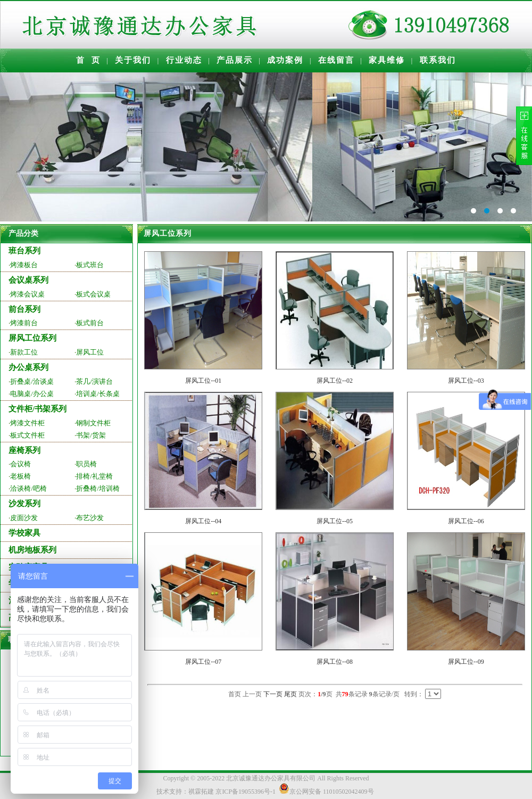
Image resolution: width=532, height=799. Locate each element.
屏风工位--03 (466, 381)
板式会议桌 (93, 294)
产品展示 (235, 60)
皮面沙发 (24, 518)
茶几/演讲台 (94, 381)
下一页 (273, 694)
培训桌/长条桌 (98, 394)
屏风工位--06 (466, 521)
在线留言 (336, 60)
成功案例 (285, 60)
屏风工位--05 (335, 521)
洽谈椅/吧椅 (28, 488)
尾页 (290, 694)
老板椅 (20, 476)
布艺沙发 (90, 518)
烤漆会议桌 (27, 294)
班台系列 (24, 251)
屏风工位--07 (203, 662)
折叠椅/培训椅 (98, 488)
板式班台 (90, 265)
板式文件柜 (27, 435)
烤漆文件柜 (27, 423)
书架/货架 (91, 435)
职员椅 (86, 464)
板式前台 (90, 323)
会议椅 (20, 464)
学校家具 (24, 533)
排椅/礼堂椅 (94, 476)
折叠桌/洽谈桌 (32, 381)
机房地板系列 (32, 550)
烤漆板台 (24, 265)
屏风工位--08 (335, 662)
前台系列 (24, 309)
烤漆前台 (24, 323)
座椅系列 (24, 450)
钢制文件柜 (93, 423)
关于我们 (133, 60)
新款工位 (24, 352)
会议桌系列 (28, 280)
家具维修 (387, 60)
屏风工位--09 (466, 662)
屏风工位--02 (335, 381)
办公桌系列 (28, 367)
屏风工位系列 (32, 338)
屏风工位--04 (203, 521)
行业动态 (184, 60)
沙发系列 (24, 504)
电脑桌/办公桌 (32, 394)
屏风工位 (90, 352)
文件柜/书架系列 (38, 409)
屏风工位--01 (203, 381)
